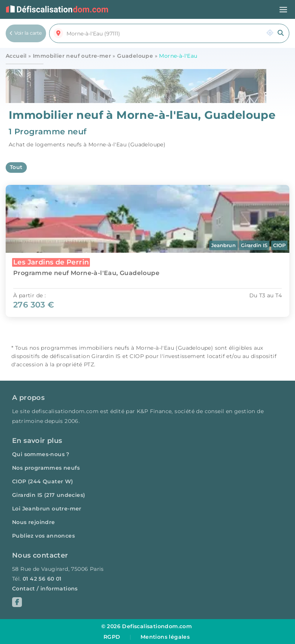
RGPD (112, 637)
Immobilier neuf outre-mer (72, 56)
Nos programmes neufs (46, 468)
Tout (16, 167)
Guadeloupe (135, 56)
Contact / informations (45, 589)
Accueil (16, 56)
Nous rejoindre (34, 522)
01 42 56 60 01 (42, 579)
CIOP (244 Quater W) (43, 481)
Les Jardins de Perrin (51, 262)
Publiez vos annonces (43, 536)
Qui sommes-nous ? (41, 454)
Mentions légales (165, 637)
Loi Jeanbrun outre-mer (47, 509)
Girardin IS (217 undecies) (49, 495)
